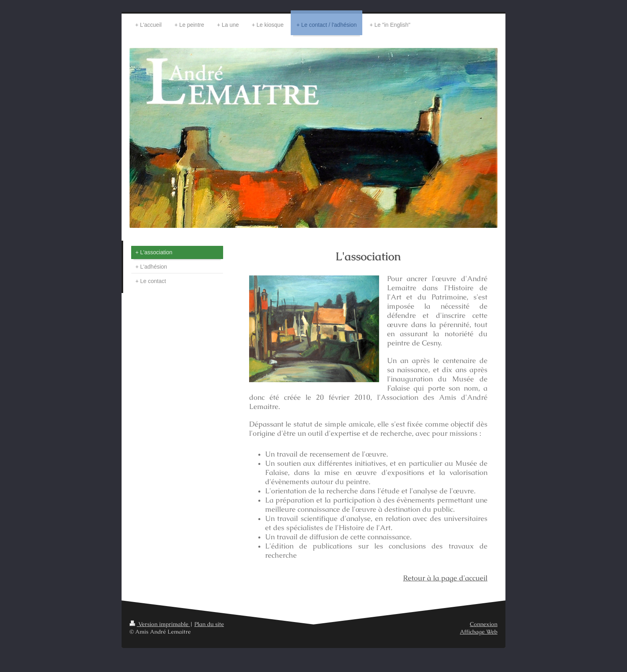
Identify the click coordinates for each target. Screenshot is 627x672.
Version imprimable (160, 624)
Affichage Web (479, 632)
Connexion (484, 624)
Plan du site (209, 624)
